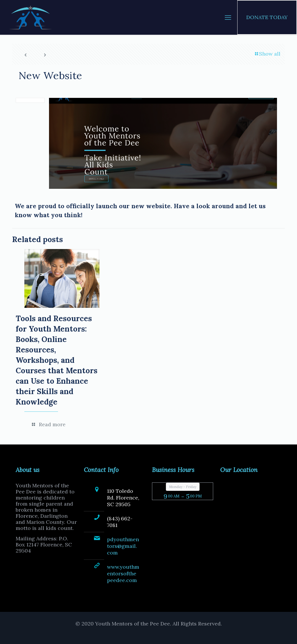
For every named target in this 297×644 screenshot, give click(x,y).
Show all (267, 54)
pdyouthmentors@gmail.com (123, 546)
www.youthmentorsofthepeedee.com (123, 573)
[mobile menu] (228, 17)
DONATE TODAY (267, 17)
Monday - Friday (183, 487)
